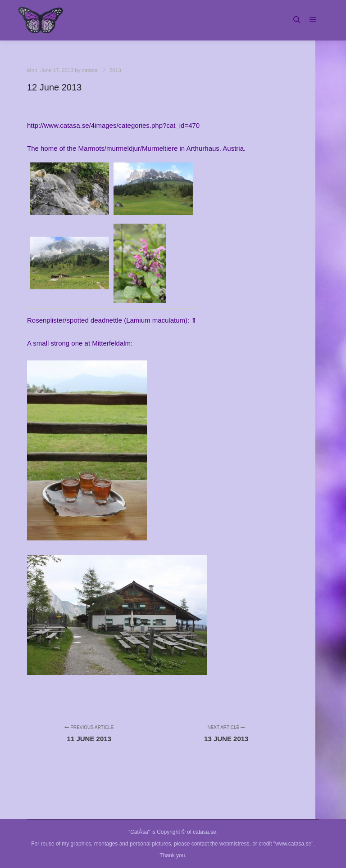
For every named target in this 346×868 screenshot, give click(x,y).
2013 (115, 70)
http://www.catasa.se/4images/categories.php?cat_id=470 (113, 125)
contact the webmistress (221, 844)
